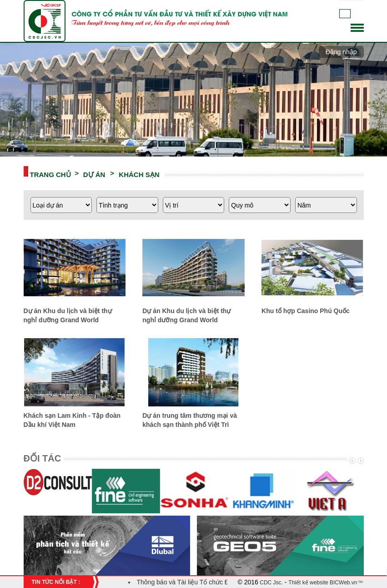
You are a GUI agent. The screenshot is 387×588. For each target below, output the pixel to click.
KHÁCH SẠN (139, 174)
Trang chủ (50, 174)
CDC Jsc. (271, 583)
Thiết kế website (308, 583)
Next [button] (360, 461)
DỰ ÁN (94, 174)
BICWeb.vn (343, 583)
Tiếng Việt (345, 14)
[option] (58, 487)
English (358, 14)
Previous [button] (352, 461)
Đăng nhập (341, 52)
